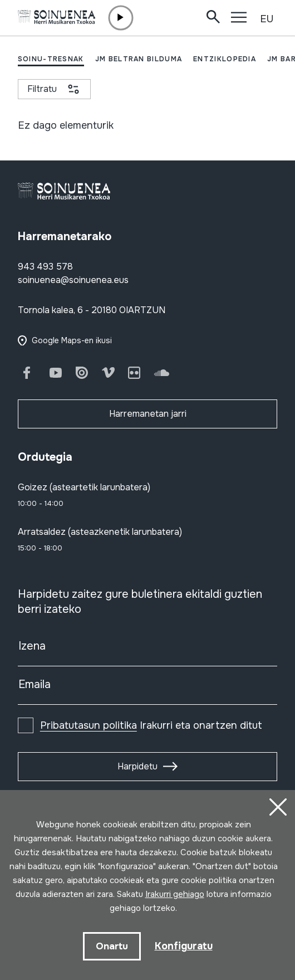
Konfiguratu (184, 946)
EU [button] (267, 19)
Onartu (112, 946)
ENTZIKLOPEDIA (225, 59)
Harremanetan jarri (148, 414)
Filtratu (42, 89)
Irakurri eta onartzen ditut (151, 725)
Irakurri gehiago (175, 894)
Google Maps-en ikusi (72, 340)
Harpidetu (137, 766)
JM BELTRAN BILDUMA (139, 59)
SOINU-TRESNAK (51, 59)
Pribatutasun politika (88, 725)
